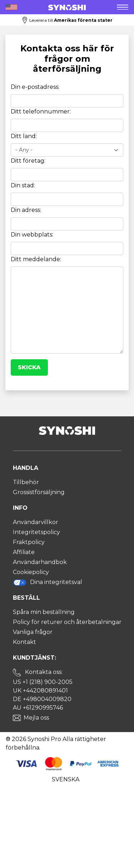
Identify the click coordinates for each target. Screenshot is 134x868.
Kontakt (24, 642)
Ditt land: (24, 136)
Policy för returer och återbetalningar (67, 622)
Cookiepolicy (31, 572)
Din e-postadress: (35, 87)
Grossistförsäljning (39, 492)
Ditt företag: (28, 161)
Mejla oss (36, 718)
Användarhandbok (40, 562)
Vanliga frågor (33, 632)
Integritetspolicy (36, 532)
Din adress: (26, 210)
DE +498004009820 (42, 699)
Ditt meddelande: (36, 259)
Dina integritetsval (48, 582)
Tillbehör (26, 482)
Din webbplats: (32, 235)
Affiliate (24, 552)
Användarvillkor (36, 522)
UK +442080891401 (40, 691)
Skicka (29, 367)
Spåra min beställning (44, 612)
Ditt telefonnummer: (41, 111)
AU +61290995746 (38, 708)
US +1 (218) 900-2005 (43, 682)
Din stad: (23, 185)
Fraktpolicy (29, 542)
